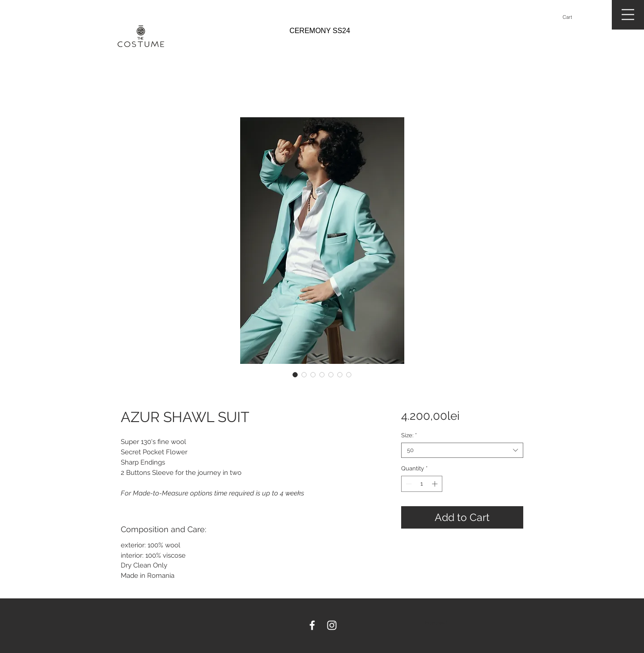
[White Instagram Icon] (332, 625)
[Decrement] (408, 484)
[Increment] (436, 484)
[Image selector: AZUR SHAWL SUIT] (295, 375)
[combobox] (462, 450)
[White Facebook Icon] (312, 625)
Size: (409, 435)
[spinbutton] (422, 484)
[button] (571, 17)
